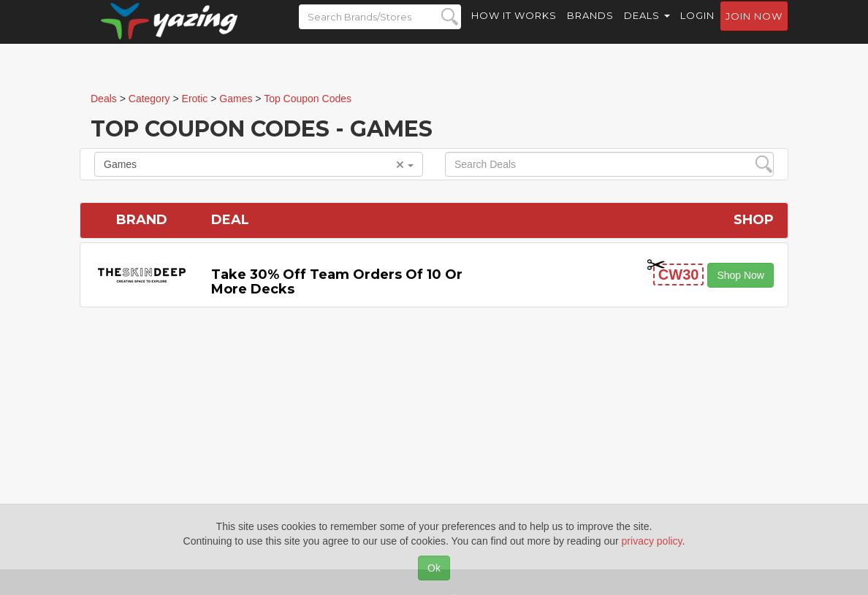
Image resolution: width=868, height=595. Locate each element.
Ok (434, 568)
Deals (647, 29)
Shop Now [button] (741, 275)
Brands (590, 29)
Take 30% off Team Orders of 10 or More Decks (337, 282)
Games (259, 164)
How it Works (514, 29)
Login (697, 29)
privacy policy (652, 541)
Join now (754, 30)
